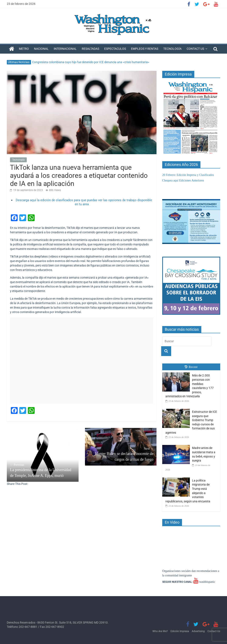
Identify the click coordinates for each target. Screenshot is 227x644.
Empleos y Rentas (145, 49)
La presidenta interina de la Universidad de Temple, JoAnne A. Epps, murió (43, 470)
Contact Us (195, 49)
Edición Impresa (180, 631)
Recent (191, 367)
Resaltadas (90, 49)
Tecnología (172, 49)
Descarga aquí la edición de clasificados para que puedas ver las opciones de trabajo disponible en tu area (84, 202)
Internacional (65, 49)
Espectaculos (115, 49)
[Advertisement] (82, 361)
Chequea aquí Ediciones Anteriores (183, 180)
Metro (24, 49)
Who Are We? (160, 631)
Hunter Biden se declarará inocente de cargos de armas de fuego (121, 454)
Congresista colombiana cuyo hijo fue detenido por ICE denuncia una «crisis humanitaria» (91, 62)
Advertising (198, 631)
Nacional (41, 49)
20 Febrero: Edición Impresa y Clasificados (188, 175)
